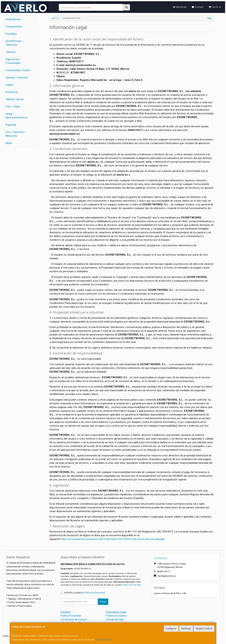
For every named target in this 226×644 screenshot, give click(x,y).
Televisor (11, 52)
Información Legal (116, 612)
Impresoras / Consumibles (13, 61)
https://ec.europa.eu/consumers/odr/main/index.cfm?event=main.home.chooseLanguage (113, 539)
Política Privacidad (71, 616)
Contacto (198, 7)
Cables (9, 85)
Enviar (103, 602)
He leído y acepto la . (85, 593)
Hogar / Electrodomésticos (17, 116)
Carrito (215, 7)
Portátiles (11, 34)
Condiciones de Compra (74, 619)
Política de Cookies (104, 640)
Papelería (11, 125)
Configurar (171, 629)
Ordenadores (13, 19)
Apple (9, 143)
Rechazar (186, 629)
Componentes (14, 27)
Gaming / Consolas (17, 78)
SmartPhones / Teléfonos (14, 43)
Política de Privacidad (132, 585)
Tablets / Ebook (15, 99)
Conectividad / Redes (18, 70)
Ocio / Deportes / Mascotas (16, 134)
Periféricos (12, 92)
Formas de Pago (115, 619)
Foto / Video (13, 107)
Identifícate (180, 7)
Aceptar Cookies (204, 629)
